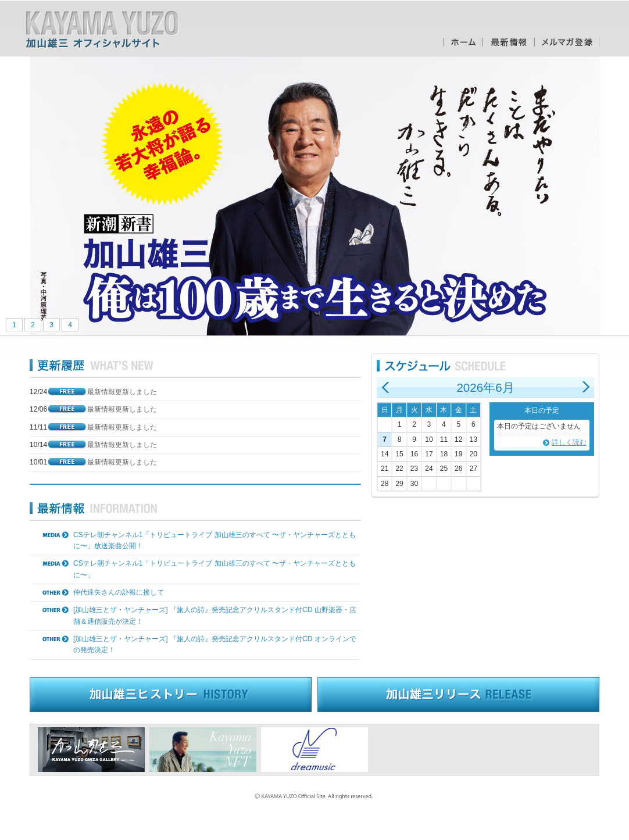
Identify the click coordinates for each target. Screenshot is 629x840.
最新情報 (508, 42)
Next (614, 196)
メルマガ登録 (567, 42)
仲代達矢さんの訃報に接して (119, 592)
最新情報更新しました (122, 392)
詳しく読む (569, 442)
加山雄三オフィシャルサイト (102, 30)
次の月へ (585, 387)
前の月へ (385, 387)
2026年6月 (485, 387)
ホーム (463, 42)
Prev (15, 196)
